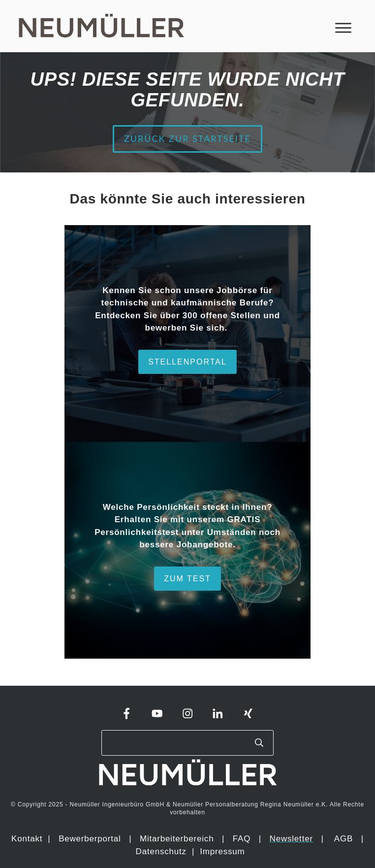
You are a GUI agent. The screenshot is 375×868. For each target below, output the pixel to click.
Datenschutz (163, 851)
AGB (344, 839)
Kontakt (27, 839)
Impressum (222, 851)
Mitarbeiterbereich (178, 839)
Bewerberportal (90, 839)
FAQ (242, 839)
